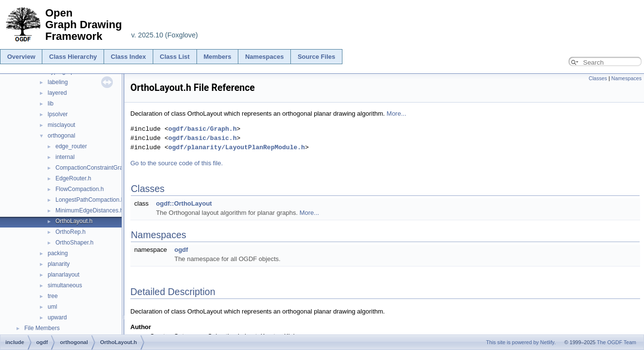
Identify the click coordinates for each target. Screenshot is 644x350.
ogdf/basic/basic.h (202, 138)
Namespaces (265, 57)
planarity (59, 264)
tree (53, 296)
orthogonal (62, 136)
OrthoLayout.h (74, 221)
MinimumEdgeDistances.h (89, 210)
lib (51, 104)
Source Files (316, 57)
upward (57, 317)
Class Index (128, 57)
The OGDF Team (617, 342)
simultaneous (65, 285)
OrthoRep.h (71, 232)
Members (217, 57)
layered (57, 93)
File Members (42, 328)
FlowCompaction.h (80, 189)
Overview (21, 57)
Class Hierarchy (73, 57)
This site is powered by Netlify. (521, 342)
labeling (58, 82)
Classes (598, 78)
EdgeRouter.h (73, 178)
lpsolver (58, 114)
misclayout (62, 125)
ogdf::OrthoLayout (184, 203)
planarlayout (63, 275)
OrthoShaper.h (74, 243)
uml (52, 307)
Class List (175, 57)
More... (396, 114)
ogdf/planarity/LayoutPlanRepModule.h (237, 147)
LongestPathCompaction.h (90, 200)
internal (65, 157)
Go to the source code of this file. (177, 163)
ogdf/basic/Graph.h (202, 129)
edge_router (71, 146)
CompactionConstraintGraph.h (95, 168)
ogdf (181, 250)
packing (58, 253)
